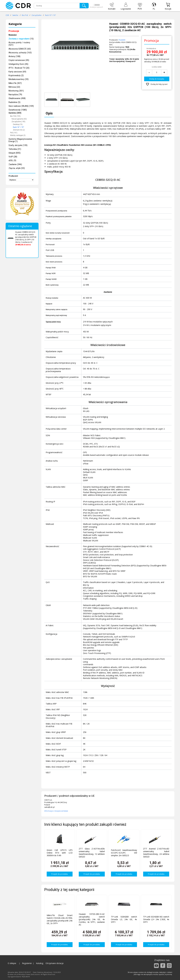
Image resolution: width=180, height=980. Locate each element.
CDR (7, 15)
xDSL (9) (12, 161)
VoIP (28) (13, 157)
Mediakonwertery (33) (19, 79)
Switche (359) (15, 113)
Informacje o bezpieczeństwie (56, 811)
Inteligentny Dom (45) (18, 64)
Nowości (13, 35)
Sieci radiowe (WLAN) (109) (21, 106)
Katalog (40, 963)
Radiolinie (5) (14, 102)
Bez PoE (25, 15)
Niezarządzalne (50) (19, 119)
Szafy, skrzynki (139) (18, 145)
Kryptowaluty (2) (16, 76)
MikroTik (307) (15, 83)
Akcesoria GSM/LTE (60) (20, 49)
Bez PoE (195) (15, 116)
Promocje (14, 31)
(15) (21, 39)
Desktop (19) (18, 124)
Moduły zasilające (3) (18, 135)
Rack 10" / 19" (50, 15)
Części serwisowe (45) (19, 60)
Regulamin (27, 963)
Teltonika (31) (15, 149)
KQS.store (26, 977)
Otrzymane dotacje (55, 963)
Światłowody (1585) (18, 110)
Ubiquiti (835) (15, 153)
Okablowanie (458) (17, 98)
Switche (15, 15)
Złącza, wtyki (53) (17, 168)
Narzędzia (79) (15, 95)
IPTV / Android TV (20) (19, 68)
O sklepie (12, 963)
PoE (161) (14, 133)
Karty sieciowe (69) (17, 72)
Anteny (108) (14, 56)
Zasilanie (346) (15, 164)
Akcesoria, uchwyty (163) (20, 53)
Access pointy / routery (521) (19, 44)
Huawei (122, 40)
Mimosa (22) (14, 87)
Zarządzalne (36, 15)
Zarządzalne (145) (18, 122)
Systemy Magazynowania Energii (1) (20, 140)
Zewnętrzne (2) (19, 130)
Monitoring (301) (16, 91)
